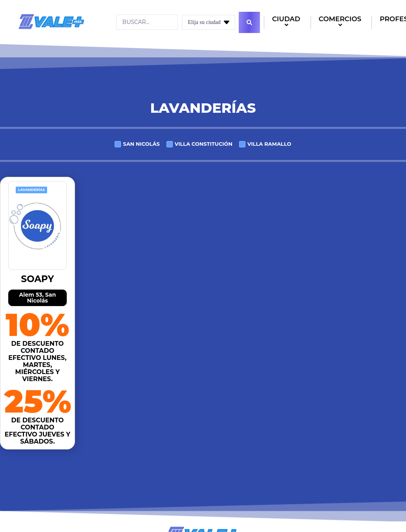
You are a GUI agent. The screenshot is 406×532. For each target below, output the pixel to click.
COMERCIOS (341, 23)
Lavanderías (31, 190)
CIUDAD (287, 23)
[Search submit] (249, 22)
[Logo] (51, 22)
